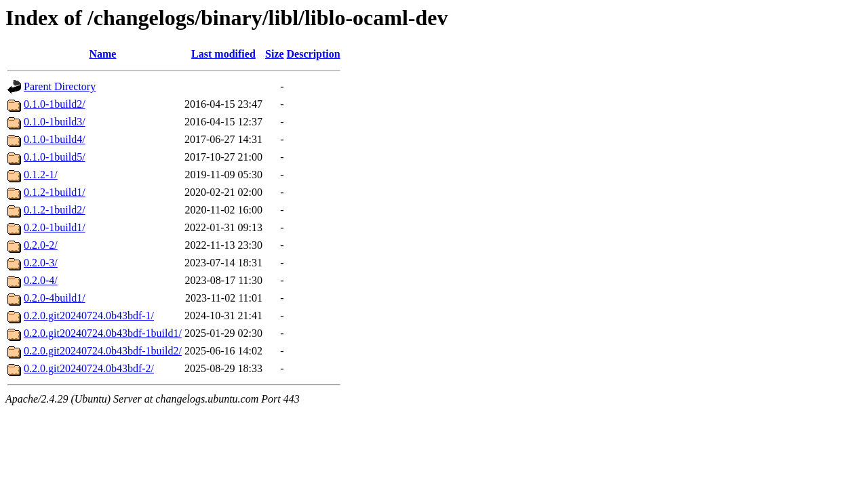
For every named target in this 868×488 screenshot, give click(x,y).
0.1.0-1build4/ (55, 139)
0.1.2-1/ (41, 175)
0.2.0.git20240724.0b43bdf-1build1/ (103, 333)
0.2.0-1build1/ (55, 227)
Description (314, 54)
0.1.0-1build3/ (55, 122)
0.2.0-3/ (41, 263)
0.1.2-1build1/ (55, 192)
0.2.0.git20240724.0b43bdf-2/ (89, 368)
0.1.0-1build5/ (55, 157)
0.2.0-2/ (41, 245)
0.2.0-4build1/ (55, 298)
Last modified (223, 54)
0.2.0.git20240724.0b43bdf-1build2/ (103, 351)
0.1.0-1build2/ (55, 104)
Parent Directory (60, 86)
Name (102, 54)
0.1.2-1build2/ (55, 210)
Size (275, 54)
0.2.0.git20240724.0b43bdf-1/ (89, 316)
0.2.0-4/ (41, 280)
